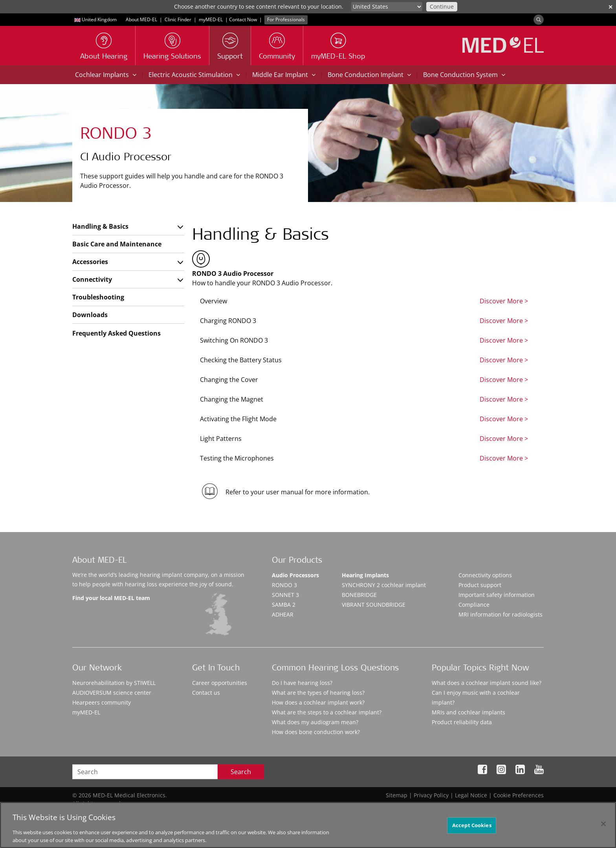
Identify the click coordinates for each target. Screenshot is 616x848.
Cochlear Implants (106, 75)
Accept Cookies (472, 832)
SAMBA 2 (284, 605)
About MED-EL (141, 19)
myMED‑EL (211, 19)
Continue (442, 6)
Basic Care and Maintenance (117, 244)
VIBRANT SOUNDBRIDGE (374, 605)
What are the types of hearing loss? (318, 693)
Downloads (90, 315)
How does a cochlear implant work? (318, 702)
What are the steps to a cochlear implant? (327, 712)
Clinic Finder (178, 19)
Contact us (206, 693)
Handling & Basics (100, 226)
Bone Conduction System (464, 75)
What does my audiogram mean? (315, 722)
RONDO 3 (284, 585)
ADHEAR (283, 614)
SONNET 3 (285, 595)
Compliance (474, 605)
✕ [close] (610, 7)
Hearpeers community (102, 702)
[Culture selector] (387, 7)
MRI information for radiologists (500, 614)
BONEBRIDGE (359, 595)
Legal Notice (471, 795)
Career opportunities (220, 683)
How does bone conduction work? (316, 732)
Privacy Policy (431, 795)
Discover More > (504, 301)
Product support (480, 585)
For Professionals (286, 19)
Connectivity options (485, 575)
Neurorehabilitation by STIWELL (114, 683)
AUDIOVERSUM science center (112, 693)
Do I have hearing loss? (302, 683)
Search (241, 772)
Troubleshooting (98, 297)
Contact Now (243, 19)
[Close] (603, 831)
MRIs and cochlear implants (468, 712)
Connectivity (92, 279)
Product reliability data (462, 722)
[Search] (539, 20)
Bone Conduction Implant (369, 75)
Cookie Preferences (519, 795)
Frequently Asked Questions (116, 333)
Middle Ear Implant (284, 75)
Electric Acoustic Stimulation (194, 75)
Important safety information (497, 595)
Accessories (90, 262)
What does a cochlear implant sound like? (487, 683)
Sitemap (397, 795)
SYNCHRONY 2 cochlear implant (384, 585)
